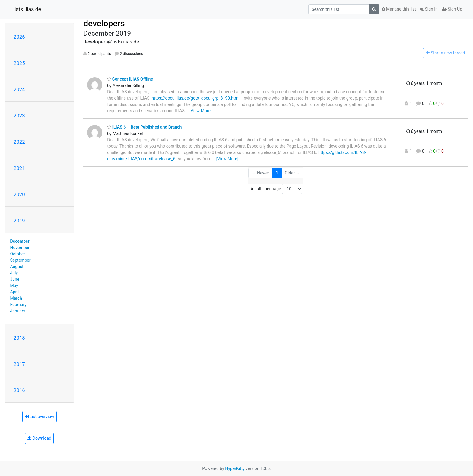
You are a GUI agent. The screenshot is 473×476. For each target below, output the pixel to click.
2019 (19, 221)
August (17, 267)
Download (39, 438)
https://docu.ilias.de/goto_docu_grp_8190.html (195, 98)
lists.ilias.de (27, 9)
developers (104, 23)
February (18, 305)
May (14, 286)
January (18, 311)
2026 (19, 37)
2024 (19, 89)
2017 (19, 364)
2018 (19, 338)
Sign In (429, 9)
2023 (19, 116)
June (15, 279)
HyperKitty (235, 468)
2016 (19, 390)
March (16, 298)
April (15, 292)
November (20, 248)
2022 (19, 142)
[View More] (200, 111)
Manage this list (399, 9)
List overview (40, 417)
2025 (19, 63)
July (14, 273)
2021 (19, 168)
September (21, 260)
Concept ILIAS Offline (130, 79)
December (20, 241)
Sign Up (452, 9)
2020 (19, 194)
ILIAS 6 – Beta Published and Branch (144, 127)
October (18, 254)
